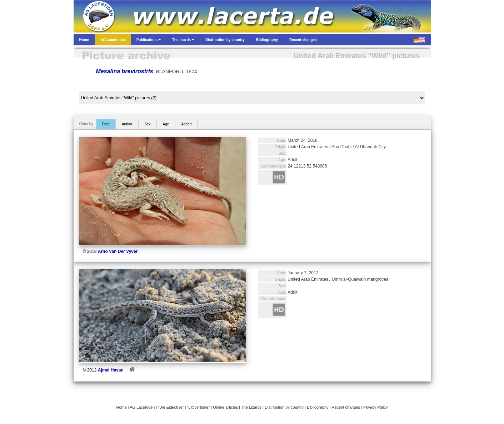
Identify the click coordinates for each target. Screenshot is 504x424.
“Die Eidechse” (171, 407)
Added (186, 124)
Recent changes (346, 407)
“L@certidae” (199, 407)
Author (127, 124)
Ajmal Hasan (111, 370)
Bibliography (318, 407)
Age (166, 124)
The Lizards (251, 407)
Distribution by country (284, 407)
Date (106, 124)
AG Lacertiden (142, 407)
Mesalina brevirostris (125, 71)
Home (121, 407)
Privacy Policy (375, 407)
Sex (147, 124)
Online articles (225, 407)
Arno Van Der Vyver (118, 251)
